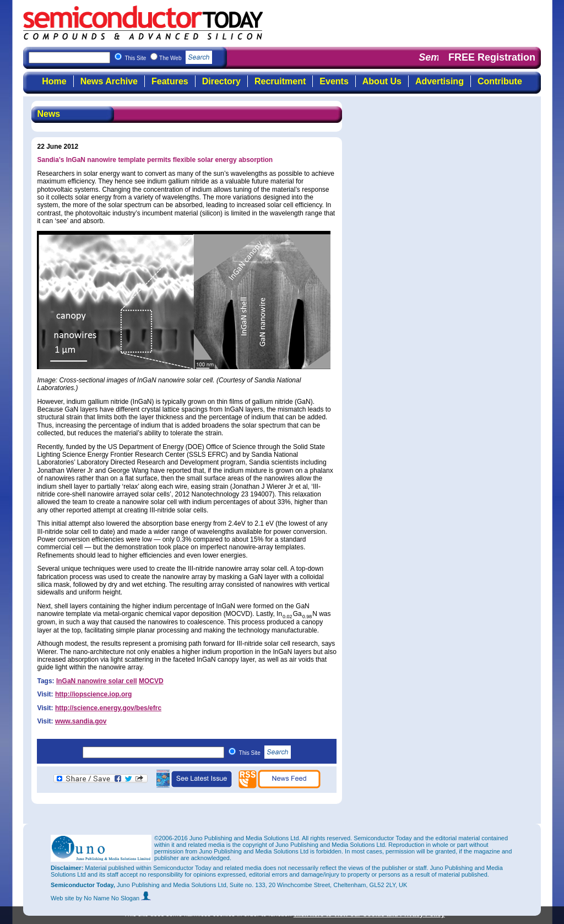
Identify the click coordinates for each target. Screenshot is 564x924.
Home (54, 81)
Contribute (500, 81)
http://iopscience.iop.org (93, 694)
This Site (265, 753)
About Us (382, 81)
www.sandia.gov (81, 721)
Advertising (440, 81)
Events (334, 81)
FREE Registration (492, 57)
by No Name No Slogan (114, 898)
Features (170, 81)
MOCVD (151, 681)
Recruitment (280, 81)
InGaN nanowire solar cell (97, 681)
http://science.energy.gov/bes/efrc (108, 708)
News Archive (109, 81)
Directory (221, 81)
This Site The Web (168, 58)
